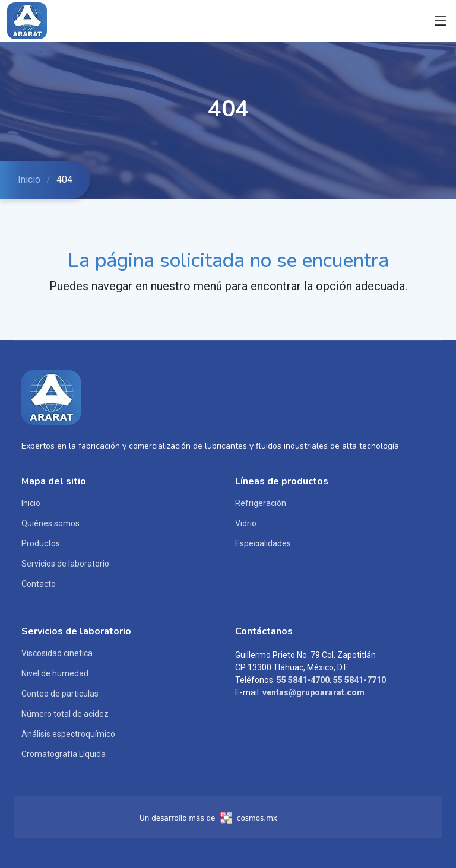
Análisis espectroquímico (68, 734)
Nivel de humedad (55, 673)
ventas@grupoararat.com (313, 692)
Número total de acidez (65, 714)
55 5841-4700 (303, 680)
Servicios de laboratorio (65, 564)
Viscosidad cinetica (57, 653)
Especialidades (263, 543)
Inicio (29, 179)
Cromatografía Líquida (64, 754)
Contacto (39, 584)
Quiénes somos (50, 523)
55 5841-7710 (360, 680)
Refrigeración (261, 503)
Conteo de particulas (60, 694)
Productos (41, 543)
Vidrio (246, 523)
